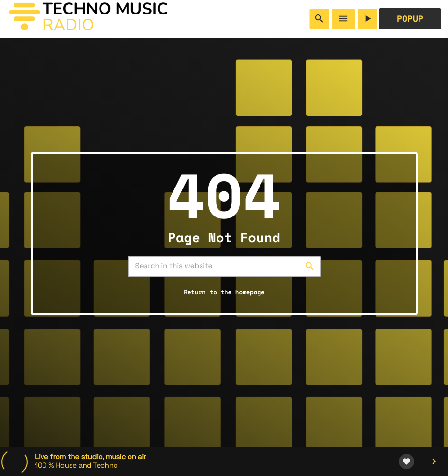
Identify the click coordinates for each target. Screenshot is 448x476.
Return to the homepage (224, 294)
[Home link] (88, 19)
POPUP (410, 19)
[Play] (368, 19)
